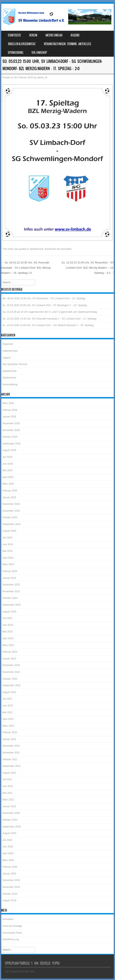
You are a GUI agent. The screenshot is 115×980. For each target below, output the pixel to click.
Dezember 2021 (11, 746)
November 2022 (11, 672)
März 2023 (8, 645)
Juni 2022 (8, 706)
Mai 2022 (8, 712)
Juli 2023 (7, 618)
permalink (66, 249)
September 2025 (12, 444)
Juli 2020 (7, 840)
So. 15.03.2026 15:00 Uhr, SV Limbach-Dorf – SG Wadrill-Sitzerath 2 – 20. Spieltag (48, 325)
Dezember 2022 (11, 665)
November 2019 (11, 887)
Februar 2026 (10, 410)
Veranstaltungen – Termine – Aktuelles (67, 44)
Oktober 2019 (10, 894)
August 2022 (9, 692)
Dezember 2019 (11, 880)
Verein (33, 35)
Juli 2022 (7, 699)
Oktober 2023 (10, 598)
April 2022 (8, 719)
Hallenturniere (10, 351)
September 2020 (12, 827)
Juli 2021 (7, 779)
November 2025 (11, 430)
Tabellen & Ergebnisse (22, 44)
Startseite (14, 35)
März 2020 (8, 860)
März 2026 (8, 403)
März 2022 (8, 726)
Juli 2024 (7, 538)
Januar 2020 (9, 874)
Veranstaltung (10, 384)
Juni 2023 (8, 625)
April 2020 (8, 853)
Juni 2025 (8, 464)
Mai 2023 (8, 632)
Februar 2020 (10, 867)
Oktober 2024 (10, 517)
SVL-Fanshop (39, 53)
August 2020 (9, 833)
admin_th (42, 78)
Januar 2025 (9, 497)
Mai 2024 (8, 551)
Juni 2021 (8, 786)
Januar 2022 (9, 739)
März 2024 (8, 564)
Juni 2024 (8, 544)
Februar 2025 (10, 491)
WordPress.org (11, 939)
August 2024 (9, 531)
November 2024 (11, 511)
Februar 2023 (10, 652)
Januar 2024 (9, 578)
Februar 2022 (10, 732)
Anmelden (8, 919)
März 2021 (8, 800)
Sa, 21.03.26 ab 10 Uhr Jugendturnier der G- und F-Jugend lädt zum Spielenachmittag (50, 312)
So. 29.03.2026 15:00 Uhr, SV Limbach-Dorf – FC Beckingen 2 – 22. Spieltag (45, 305)
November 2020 (11, 813)
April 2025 (8, 477)
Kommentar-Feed (12, 933)
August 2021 (9, 773)
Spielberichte (10, 371)
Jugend (75, 35)
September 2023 (12, 605)
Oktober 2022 (10, 679)
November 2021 (11, 753)
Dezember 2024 (11, 504)
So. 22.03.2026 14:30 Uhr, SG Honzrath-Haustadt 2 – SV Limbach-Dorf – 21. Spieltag (49, 319)
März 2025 (8, 484)
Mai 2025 (8, 470)
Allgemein (8, 344)
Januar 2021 (9, 806)
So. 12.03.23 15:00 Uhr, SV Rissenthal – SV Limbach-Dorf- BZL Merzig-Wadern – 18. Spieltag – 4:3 (88, 268)
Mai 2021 (8, 793)
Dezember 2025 (11, 423)
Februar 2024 (10, 571)
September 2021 (12, 766)
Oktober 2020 (10, 820)
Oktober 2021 (10, 759)
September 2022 (12, 685)
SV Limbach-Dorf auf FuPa (20, 972)
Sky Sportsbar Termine (15, 364)
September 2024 (12, 524)
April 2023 (8, 638)
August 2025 (9, 450)
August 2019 (9, 900)
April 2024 (8, 558)
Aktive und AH (54, 35)
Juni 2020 (8, 847)
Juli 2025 (7, 457)
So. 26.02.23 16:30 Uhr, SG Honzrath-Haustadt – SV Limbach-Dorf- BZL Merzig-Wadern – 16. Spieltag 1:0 (26, 268)
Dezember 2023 (11, 585)
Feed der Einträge (12, 926)
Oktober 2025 (10, 437)
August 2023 (9, 612)
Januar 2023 (9, 659)
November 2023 (11, 591)
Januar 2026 (9, 417)
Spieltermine (37, 249)
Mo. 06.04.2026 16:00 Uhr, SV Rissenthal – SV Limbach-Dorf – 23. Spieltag (44, 298)
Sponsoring (16, 53)
